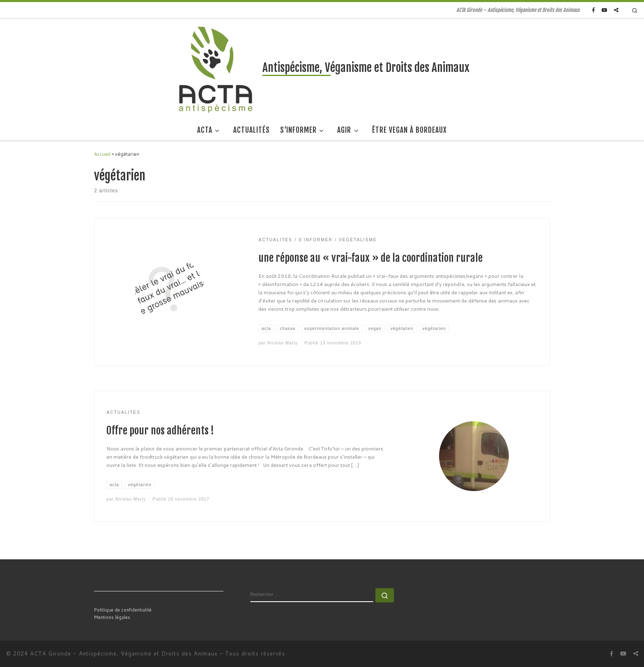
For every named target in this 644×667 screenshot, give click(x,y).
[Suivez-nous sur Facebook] (593, 10)
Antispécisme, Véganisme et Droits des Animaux (148, 653)
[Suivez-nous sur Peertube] (616, 10)
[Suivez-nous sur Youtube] (605, 10)
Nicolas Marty (283, 343)
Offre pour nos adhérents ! (160, 430)
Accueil (102, 154)
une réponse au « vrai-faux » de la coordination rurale (370, 258)
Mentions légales (112, 617)
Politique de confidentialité (123, 610)
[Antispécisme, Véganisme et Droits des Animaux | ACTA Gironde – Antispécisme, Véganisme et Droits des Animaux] (216, 69)
